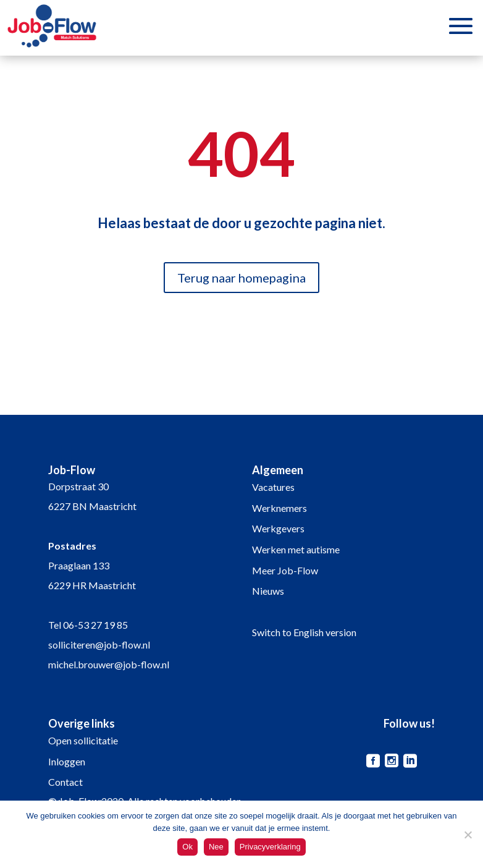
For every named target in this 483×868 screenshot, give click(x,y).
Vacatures (273, 487)
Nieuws (268, 591)
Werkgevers (278, 528)
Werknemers (279, 508)
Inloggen (67, 761)
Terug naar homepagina (241, 278)
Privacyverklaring (270, 847)
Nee (216, 847)
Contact (65, 782)
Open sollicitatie (83, 740)
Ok (187, 847)
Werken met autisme (296, 549)
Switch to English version (304, 632)
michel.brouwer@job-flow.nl (109, 664)
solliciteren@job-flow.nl (99, 645)
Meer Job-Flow (285, 570)
